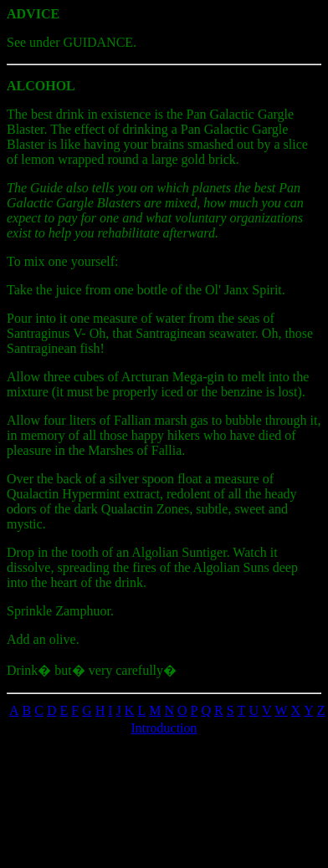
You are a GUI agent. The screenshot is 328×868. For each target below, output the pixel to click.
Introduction (164, 728)
